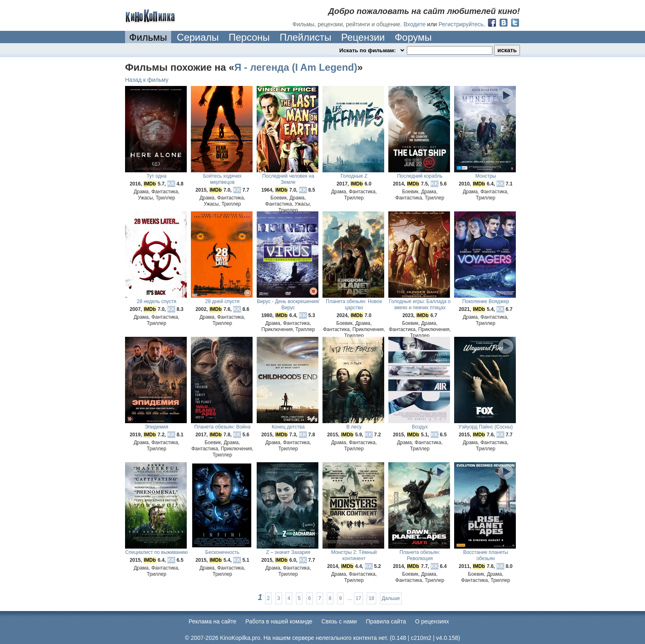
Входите (415, 24)
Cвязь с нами (339, 621)
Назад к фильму (147, 80)
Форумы (413, 37)
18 (371, 598)
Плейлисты (306, 37)
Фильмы (148, 37)
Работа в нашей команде (279, 621)
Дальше (391, 598)
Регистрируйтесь (461, 24)
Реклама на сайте (213, 621)
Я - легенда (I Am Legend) (296, 67)
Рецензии (363, 37)
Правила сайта (386, 621)
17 (358, 598)
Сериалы (198, 37)
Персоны (249, 37)
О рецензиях (432, 621)
